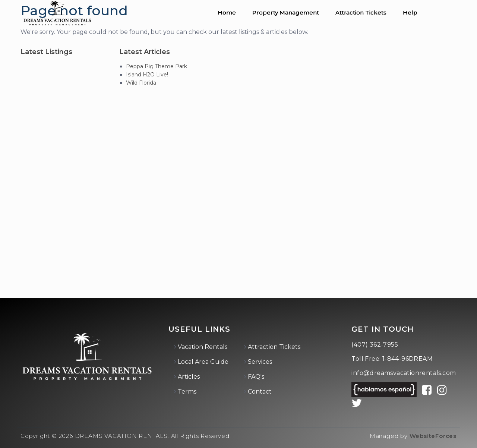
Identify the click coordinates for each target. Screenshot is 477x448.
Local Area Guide (203, 362)
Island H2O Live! (147, 75)
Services (260, 362)
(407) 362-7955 (375, 345)
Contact (260, 392)
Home (227, 12)
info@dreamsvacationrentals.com (404, 373)
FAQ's (256, 377)
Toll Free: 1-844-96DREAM (392, 359)
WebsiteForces (433, 436)
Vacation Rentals (203, 347)
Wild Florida (141, 83)
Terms (187, 392)
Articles (189, 377)
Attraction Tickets (361, 12)
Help (410, 12)
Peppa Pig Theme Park (157, 66)
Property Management (286, 12)
